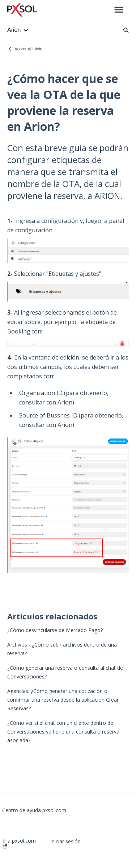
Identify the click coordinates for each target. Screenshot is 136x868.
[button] (119, 10)
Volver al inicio (28, 49)
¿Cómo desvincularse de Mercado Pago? (55, 630)
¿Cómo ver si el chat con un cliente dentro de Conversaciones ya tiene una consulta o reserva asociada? (63, 732)
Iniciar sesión (65, 842)
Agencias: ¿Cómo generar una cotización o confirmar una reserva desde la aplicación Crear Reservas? (63, 700)
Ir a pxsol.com (19, 843)
